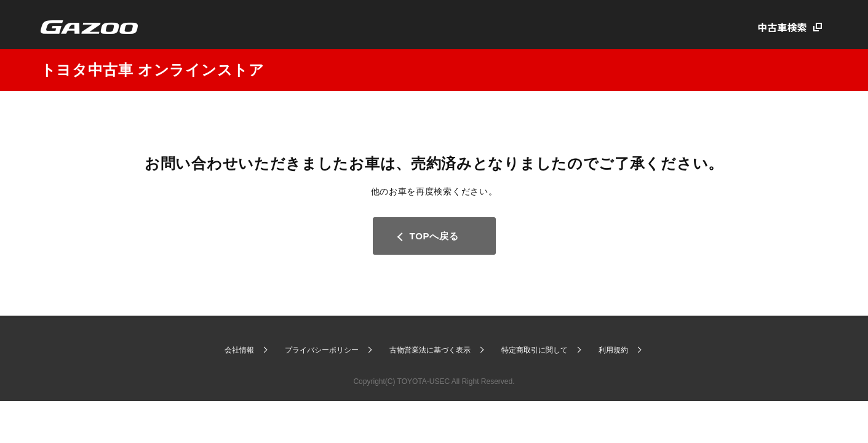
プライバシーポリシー (322, 350)
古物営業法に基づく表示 (430, 350)
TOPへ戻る (434, 236)
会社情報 (239, 350)
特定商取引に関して (535, 350)
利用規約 (613, 350)
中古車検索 (782, 27)
